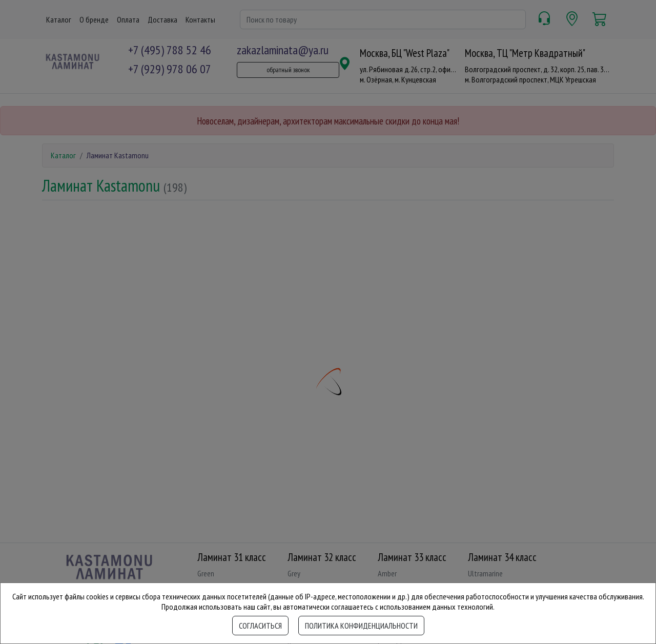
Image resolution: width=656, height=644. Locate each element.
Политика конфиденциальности (361, 626)
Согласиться (260, 626)
